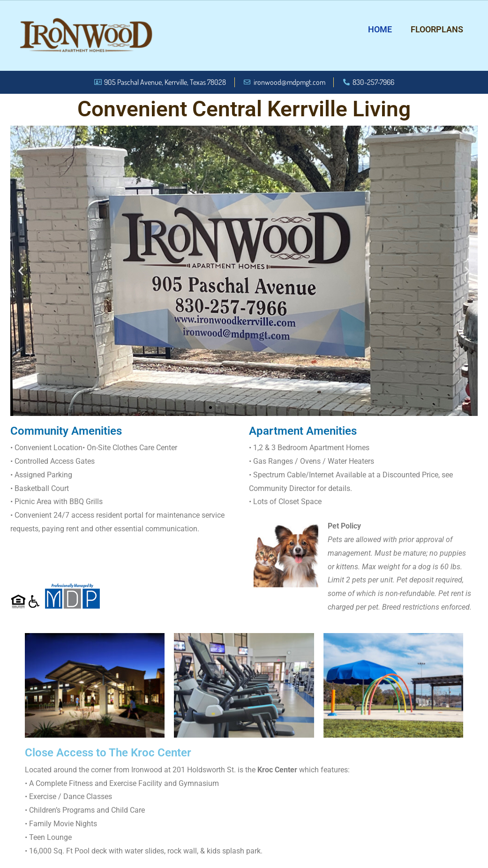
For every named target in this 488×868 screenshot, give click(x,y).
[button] (21, 271)
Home (380, 29)
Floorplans (437, 29)
